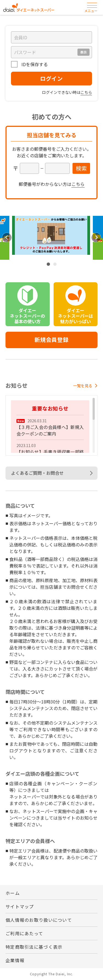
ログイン (51, 78)
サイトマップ (20, 906)
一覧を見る (85, 386)
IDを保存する (34, 64)
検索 (81, 168)
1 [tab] (48, 264)
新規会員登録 (51, 340)
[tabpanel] (51, 238)
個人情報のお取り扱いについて (39, 920)
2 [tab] (55, 264)
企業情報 (15, 960)
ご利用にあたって (24, 933)
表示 (83, 52)
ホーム (13, 893)
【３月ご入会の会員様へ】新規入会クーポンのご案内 (50, 430)
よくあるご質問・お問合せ (37, 473)
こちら (86, 92)
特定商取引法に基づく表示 (34, 947)
